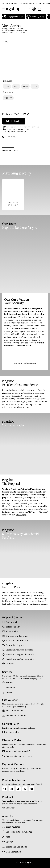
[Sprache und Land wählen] (32, 9)
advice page (21, 515)
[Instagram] (11, 789)
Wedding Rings (35, 16)
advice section (23, 407)
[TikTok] (18, 789)
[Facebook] (5, 789)
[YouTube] (32, 789)
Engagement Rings (13, 16)
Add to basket (14, 121)
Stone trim (8, 92)
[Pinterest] (25, 789)
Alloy (6, 42)
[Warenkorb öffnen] (40, 9)
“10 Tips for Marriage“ (38, 512)
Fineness (7, 81)
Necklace (12, 29)
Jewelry (5, 29)
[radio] (8, 52)
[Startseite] (11, 9)
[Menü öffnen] (45, 9)
